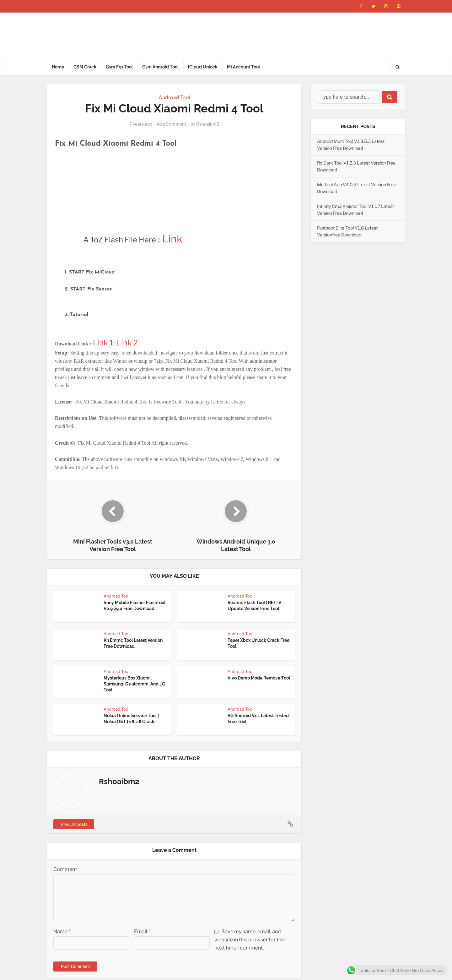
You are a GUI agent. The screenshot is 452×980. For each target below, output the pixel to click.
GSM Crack (85, 67)
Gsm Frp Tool (119, 67)
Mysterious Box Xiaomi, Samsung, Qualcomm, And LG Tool (134, 684)
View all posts (74, 824)
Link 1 (103, 343)
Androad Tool (174, 97)
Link (172, 239)
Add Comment (171, 124)
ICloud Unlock (203, 67)
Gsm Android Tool (160, 67)
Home (58, 67)
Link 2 (128, 343)
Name (62, 931)
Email (142, 931)
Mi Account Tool (243, 67)
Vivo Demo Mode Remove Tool (259, 678)
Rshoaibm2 (208, 124)
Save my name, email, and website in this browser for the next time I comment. (249, 940)
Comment (65, 869)
